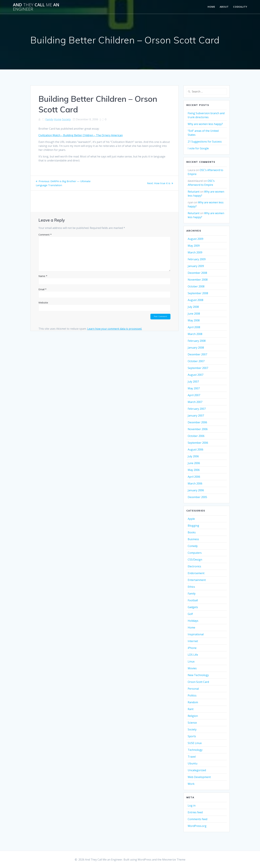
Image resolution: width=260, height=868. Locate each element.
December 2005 (197, 497)
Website (43, 302)
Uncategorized (197, 770)
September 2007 (198, 368)
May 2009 (194, 246)
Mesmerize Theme (174, 860)
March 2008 (195, 334)
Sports (192, 736)
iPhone (192, 648)
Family (49, 119)
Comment (45, 235)
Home (211, 7)
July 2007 (193, 382)
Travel (192, 757)
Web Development (199, 777)
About (224, 7)
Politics (192, 695)
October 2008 (196, 286)
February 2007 (197, 409)
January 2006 (196, 490)
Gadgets (193, 607)
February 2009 (197, 259)
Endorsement (196, 573)
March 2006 (195, 483)
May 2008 (194, 320)
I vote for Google (198, 148)
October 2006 (196, 436)
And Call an (36, 7)
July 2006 (193, 456)
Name (43, 276)
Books (192, 532)
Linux (191, 661)
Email (42, 289)
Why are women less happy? (205, 124)
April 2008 (194, 327)
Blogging (193, 526)
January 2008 (196, 348)
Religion (193, 716)
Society (66, 119)
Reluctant (194, 192)
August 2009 (195, 239)
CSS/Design (195, 560)
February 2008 (197, 341)
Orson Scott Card (198, 682)
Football (193, 600)
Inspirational (196, 634)
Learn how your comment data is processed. (115, 329)
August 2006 (195, 449)
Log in (192, 806)
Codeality (240, 7)
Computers (195, 553)
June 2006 (194, 463)
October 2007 (196, 361)
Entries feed (195, 812)
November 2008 (198, 280)
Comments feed (197, 819)
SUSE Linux (195, 743)
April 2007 (194, 395)
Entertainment (197, 580)
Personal (193, 689)
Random (193, 702)
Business (193, 539)
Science (192, 723)
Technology (195, 750)
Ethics (191, 587)
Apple (191, 519)
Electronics (194, 566)
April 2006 (194, 477)
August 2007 (195, 375)
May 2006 (194, 470)
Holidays (193, 621)
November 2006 (198, 429)
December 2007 (197, 354)
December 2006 (197, 422)
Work (191, 784)
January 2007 (196, 416)
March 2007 (195, 402)
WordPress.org (197, 826)
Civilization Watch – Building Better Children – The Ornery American (81, 135)
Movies (192, 668)
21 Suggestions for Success (205, 142)
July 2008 (193, 307)
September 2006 (198, 443)
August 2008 (195, 300)
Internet (193, 641)
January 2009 (196, 266)
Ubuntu (193, 763)
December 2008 (197, 273)
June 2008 (194, 314)
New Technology (198, 675)
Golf (190, 614)
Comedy (193, 546)
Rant (191, 709)
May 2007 (194, 388)
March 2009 (195, 252)
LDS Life (193, 655)
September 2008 (198, 293)
